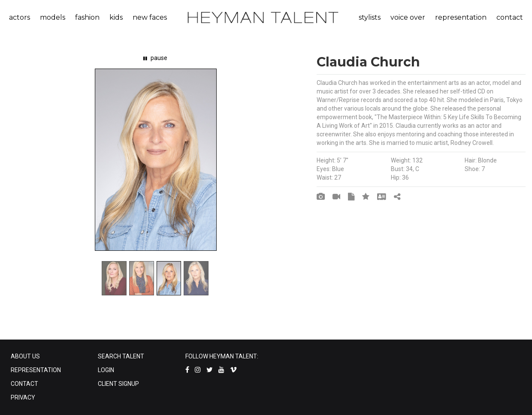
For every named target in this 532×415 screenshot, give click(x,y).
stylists (370, 17)
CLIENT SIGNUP (118, 384)
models (53, 17)
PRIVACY (23, 397)
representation (461, 17)
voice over (408, 17)
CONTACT (24, 384)
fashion (87, 17)
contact (510, 17)
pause (155, 58)
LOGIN (106, 370)
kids (116, 17)
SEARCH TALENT (121, 356)
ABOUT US (25, 356)
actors (20, 17)
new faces (150, 17)
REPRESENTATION (36, 370)
